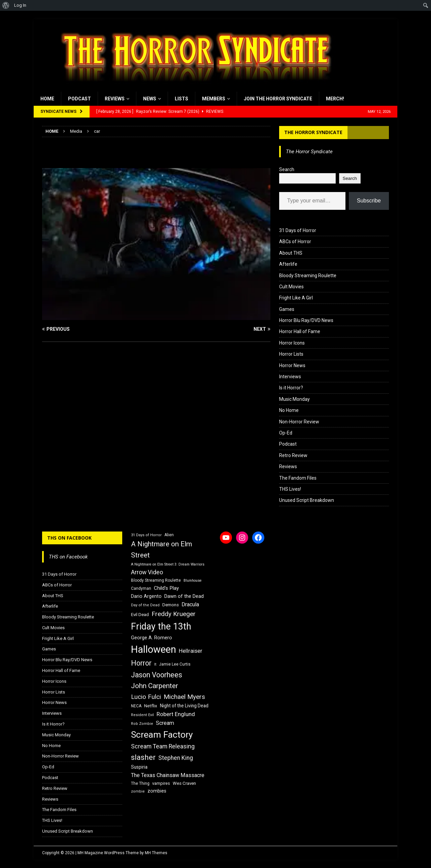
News (150, 99)
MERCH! (335, 99)
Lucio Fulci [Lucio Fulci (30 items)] (146, 697)
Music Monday (294, 399)
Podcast (79, 99)
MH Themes (156, 853)
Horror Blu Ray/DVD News (306, 320)
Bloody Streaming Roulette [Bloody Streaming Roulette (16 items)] (156, 580)
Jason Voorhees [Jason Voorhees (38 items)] (157, 675)
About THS (291, 253)
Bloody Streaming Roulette (308, 276)
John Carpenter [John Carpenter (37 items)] (155, 686)
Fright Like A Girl (296, 298)
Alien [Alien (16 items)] (169, 535)
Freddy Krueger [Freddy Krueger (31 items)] (174, 614)
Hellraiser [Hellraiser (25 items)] (191, 651)
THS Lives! (290, 489)
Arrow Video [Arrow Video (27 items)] (147, 572)
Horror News (292, 365)
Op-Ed (286, 433)
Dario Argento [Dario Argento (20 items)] (146, 596)
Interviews (290, 377)
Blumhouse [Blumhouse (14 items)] (193, 581)
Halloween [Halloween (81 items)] (154, 649)
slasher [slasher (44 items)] (143, 757)
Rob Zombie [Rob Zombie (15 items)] (142, 724)
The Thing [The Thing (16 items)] (140, 783)
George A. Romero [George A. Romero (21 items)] (152, 638)
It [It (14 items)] (155, 664)
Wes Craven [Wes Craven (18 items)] (184, 783)
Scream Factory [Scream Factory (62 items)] (162, 734)
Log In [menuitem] (20, 5)
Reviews (115, 99)
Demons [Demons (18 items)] (171, 605)
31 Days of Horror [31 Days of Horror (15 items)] (146, 535)
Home (47, 99)
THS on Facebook (69, 538)
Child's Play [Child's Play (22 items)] (166, 588)
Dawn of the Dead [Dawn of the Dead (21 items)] (184, 596)
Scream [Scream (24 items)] (165, 723)
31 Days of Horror (298, 230)
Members (214, 99)
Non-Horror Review (299, 422)
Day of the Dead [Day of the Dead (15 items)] (145, 605)
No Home (289, 410)
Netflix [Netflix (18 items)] (151, 706)
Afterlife (288, 264)
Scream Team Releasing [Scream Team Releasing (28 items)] (163, 746)
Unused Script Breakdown (307, 500)
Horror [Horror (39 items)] (141, 663)
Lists (181, 99)
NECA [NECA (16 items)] (136, 706)
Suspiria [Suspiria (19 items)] (139, 767)
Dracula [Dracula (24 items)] (190, 604)
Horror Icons (292, 343)
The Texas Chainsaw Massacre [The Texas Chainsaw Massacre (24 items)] (168, 775)
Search (287, 169)
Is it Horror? (291, 388)
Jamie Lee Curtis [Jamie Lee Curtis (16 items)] (175, 664)
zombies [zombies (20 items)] (157, 791)
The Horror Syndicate (313, 132)
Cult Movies (291, 287)
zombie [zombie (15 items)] (138, 791)
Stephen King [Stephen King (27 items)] (176, 758)
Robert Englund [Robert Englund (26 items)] (176, 714)
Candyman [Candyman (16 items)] (141, 588)
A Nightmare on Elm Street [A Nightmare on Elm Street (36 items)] (161, 550)
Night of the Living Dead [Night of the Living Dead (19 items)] (184, 706)
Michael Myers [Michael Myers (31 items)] (184, 697)
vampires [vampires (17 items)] (161, 783)
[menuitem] (6, 5)
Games (287, 309)
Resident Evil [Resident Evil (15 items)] (142, 715)
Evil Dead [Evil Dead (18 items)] (140, 615)
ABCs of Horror (295, 242)
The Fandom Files (298, 478)
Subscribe (369, 201)
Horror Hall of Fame (300, 331)
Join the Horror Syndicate (278, 99)
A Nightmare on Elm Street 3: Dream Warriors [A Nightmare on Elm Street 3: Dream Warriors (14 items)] (168, 564)
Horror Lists (291, 354)
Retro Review (293, 455)
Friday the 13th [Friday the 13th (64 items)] (161, 626)
